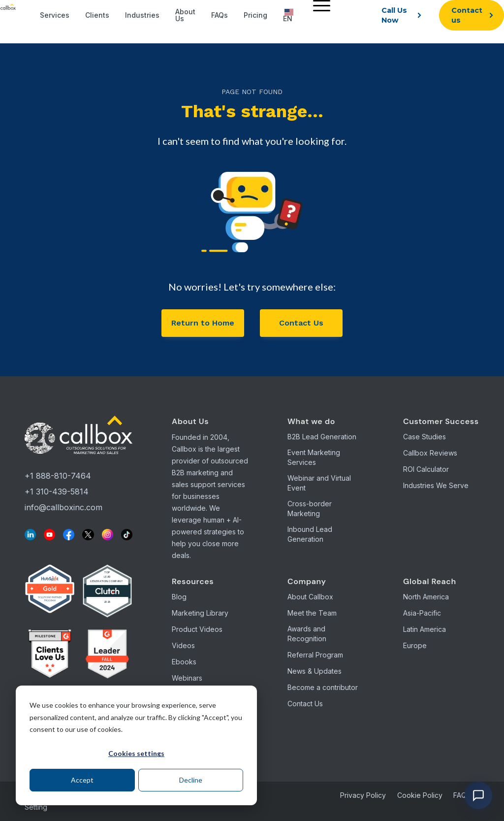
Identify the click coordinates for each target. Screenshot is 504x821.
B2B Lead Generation (322, 437)
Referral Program (315, 655)
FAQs (462, 795)
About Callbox (310, 597)
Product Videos (197, 629)
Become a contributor (323, 687)
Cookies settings (136, 753)
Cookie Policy (420, 795)
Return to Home (203, 323)
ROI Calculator (426, 469)
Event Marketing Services (314, 457)
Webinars (187, 678)
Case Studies (425, 437)
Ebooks (184, 662)
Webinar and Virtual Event (319, 483)
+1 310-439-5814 (57, 492)
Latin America (425, 629)
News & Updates (315, 671)
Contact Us (301, 323)
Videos (183, 645)
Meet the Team (312, 613)
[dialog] (136, 745)
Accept (82, 780)
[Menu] (319, 5)
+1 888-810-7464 (58, 476)
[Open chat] (478, 795)
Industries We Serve (436, 485)
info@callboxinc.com (63, 507)
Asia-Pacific (422, 613)
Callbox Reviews (430, 453)
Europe (415, 645)
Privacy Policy (363, 795)
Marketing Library (200, 613)
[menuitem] (319, 15)
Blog (179, 597)
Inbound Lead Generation (310, 534)
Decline (191, 780)
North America (426, 597)
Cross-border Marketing (310, 509)
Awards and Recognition (307, 634)
